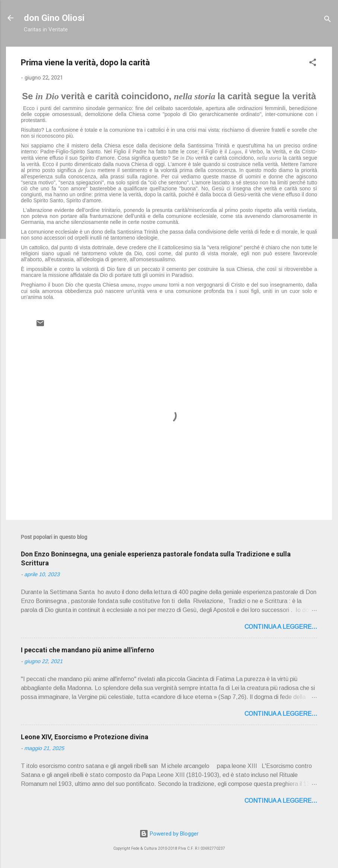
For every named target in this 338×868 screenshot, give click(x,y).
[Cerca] (328, 20)
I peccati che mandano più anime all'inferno (88, 650)
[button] (313, 64)
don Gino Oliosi (54, 18)
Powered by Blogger (169, 834)
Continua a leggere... (281, 627)
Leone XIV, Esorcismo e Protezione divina (85, 737)
